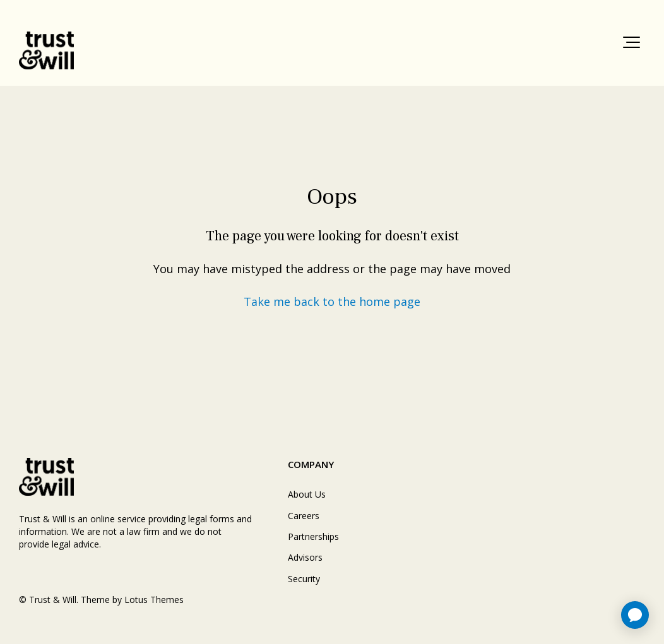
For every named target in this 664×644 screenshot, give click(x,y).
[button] (631, 42)
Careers (304, 516)
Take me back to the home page (332, 302)
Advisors (305, 557)
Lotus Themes (154, 600)
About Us (307, 494)
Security (304, 579)
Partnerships (313, 536)
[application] (635, 615)
